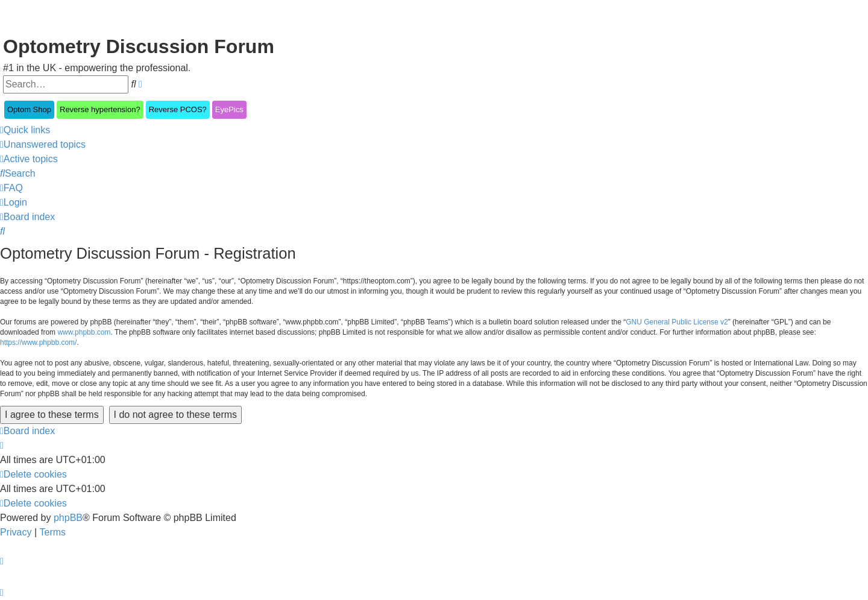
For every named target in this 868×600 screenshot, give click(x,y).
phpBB (68, 518)
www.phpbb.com (84, 332)
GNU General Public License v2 (677, 322)
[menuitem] (43, 145)
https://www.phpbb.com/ (38, 343)
